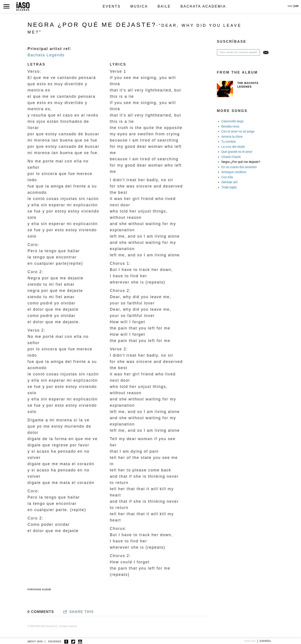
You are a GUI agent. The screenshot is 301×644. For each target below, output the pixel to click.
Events (112, 6)
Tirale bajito (229, 187)
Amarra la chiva (232, 137)
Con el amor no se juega (238, 131)
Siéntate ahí (229, 182)
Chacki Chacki (231, 157)
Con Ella (227, 177)
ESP (296, 6)
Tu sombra (229, 142)
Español (266, 641)
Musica (139, 6)
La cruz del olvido (233, 147)
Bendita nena (230, 126)
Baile (164, 6)
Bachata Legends (46, 55)
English (250, 641)
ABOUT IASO (35, 642)
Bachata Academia (203, 6)
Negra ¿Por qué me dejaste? (241, 162)
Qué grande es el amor (237, 152)
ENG (290, 6)
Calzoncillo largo (232, 121)
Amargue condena (234, 172)
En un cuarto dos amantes (239, 167)
